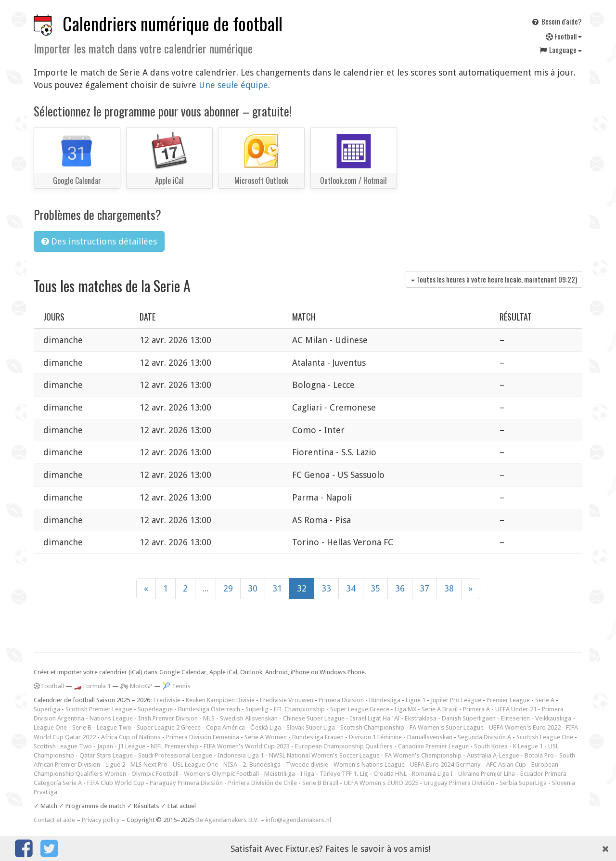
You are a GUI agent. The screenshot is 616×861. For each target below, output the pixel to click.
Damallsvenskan (430, 737)
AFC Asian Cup (506, 765)
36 (400, 588)
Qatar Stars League (106, 755)
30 (253, 588)
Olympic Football (155, 774)
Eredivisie (167, 700)
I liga (307, 774)
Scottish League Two (63, 746)
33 (326, 588)
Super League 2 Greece (169, 727)
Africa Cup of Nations (131, 737)
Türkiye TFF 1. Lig (344, 774)
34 (351, 588)
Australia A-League (493, 755)
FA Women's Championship (423, 755)
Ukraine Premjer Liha (487, 774)
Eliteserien (515, 718)
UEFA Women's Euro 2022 (525, 727)
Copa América (225, 727)
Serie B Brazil (320, 783)
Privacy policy (101, 820)
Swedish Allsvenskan (249, 718)
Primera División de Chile (263, 783)
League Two (114, 727)
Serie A (545, 700)
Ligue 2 (115, 765)
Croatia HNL (390, 774)
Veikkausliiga (553, 718)
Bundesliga (385, 700)
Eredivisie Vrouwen (287, 700)
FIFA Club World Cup (116, 783)
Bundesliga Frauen (318, 737)
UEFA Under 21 (516, 709)
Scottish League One (545, 737)
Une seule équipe (233, 85)
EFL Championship (299, 709)
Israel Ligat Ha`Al (375, 718)
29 (228, 588)
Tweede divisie (307, 765)
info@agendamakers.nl (298, 820)
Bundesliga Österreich (209, 709)
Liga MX (405, 709)
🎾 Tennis (176, 686)
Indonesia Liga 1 (241, 755)
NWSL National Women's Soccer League (324, 755)
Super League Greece (360, 709)
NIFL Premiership (174, 746)
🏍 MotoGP (136, 686)
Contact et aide (54, 820)
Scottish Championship (372, 727)
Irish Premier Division (168, 718)
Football (564, 36)
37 (424, 588)
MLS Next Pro (149, 765)
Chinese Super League (314, 718)
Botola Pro (539, 755)
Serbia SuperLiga (523, 783)
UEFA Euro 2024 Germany (445, 765)
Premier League (508, 700)
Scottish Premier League (99, 709)
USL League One (195, 765)
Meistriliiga (280, 774)
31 (277, 588)
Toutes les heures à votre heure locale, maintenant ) (494, 279)
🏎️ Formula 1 (92, 686)
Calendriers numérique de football (173, 23)
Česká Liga (266, 727)
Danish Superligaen (469, 718)
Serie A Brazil (440, 709)
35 (375, 588)
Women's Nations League (369, 765)
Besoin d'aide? (556, 21)
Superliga (47, 709)
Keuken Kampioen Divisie (220, 700)
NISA (230, 765)
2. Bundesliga (262, 765)
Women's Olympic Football (221, 774)
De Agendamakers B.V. (227, 820)
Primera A (476, 709)
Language (560, 50)
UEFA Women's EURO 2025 (381, 783)
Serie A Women (266, 737)
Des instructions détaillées (99, 241)
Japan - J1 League (121, 746)
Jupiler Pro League (456, 700)
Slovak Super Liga (311, 727)
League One (50, 727)
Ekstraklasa (421, 718)
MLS (209, 718)
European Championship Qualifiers (344, 746)
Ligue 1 (416, 700)
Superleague (155, 709)
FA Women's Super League (447, 727)
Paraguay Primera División (186, 783)
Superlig (257, 709)
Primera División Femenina (203, 737)
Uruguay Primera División (459, 783)
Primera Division (341, 700)
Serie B (82, 727)
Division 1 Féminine (375, 737)
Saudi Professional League (175, 755)
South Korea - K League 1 (508, 746)
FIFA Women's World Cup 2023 (247, 746)
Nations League (111, 718)
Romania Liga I (432, 774)
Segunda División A (484, 737)
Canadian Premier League (433, 746)
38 (449, 588)
